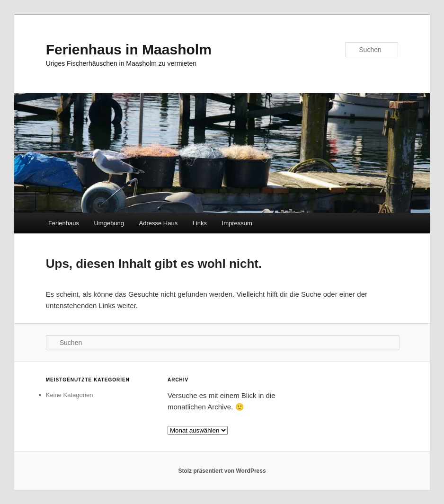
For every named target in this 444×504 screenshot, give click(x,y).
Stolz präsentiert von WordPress (222, 471)
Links (200, 223)
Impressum (237, 223)
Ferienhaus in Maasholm (129, 49)
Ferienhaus (64, 223)
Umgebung (109, 223)
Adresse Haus (159, 223)
